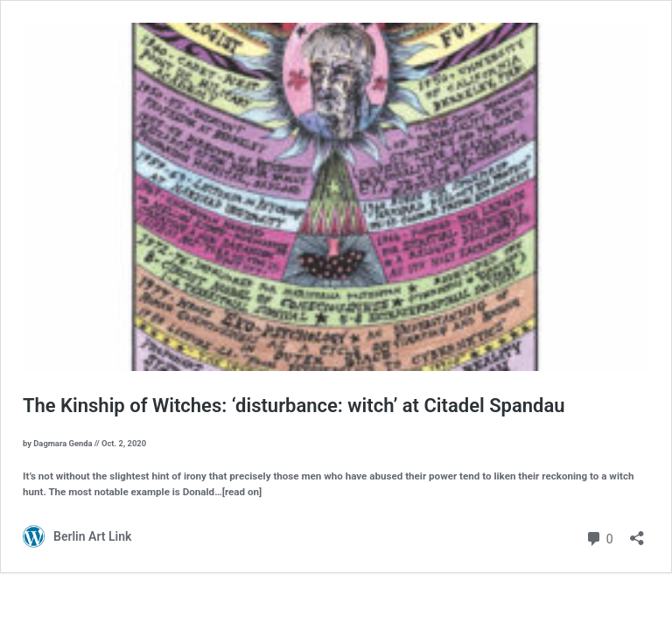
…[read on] (238, 492)
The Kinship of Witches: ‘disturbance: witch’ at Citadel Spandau (294, 406)
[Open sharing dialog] (637, 532)
